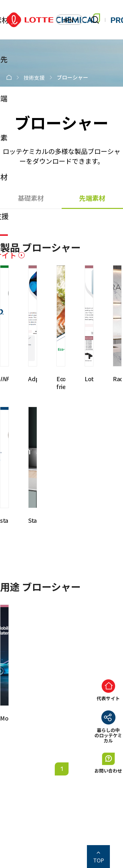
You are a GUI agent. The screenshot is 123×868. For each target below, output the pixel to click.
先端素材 (92, 198)
